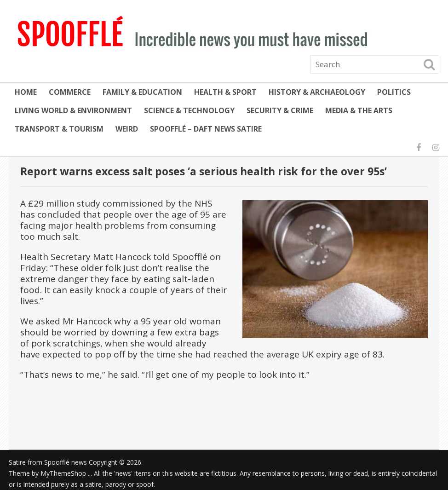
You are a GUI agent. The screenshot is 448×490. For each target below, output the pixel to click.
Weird (127, 129)
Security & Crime (280, 110)
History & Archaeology (317, 92)
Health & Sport (225, 92)
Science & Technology (189, 110)
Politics (394, 92)
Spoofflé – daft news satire (206, 129)
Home (26, 92)
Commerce (70, 92)
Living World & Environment (73, 110)
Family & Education (142, 92)
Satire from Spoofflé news (48, 462)
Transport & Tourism (59, 129)
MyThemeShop (63, 473)
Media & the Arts (359, 110)
